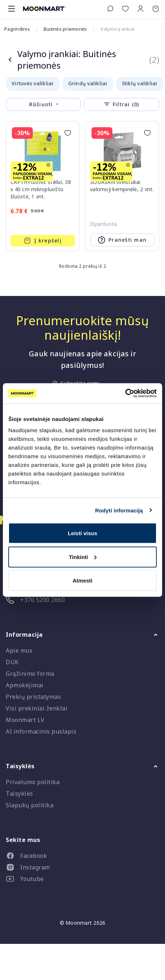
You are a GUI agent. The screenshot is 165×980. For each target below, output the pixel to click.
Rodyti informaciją (119, 510)
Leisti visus (82, 533)
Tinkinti (83, 557)
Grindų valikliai (88, 83)
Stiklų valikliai (140, 83)
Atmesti (82, 581)
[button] (141, 9)
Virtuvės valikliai (33, 83)
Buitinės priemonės (65, 29)
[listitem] (82, 857)
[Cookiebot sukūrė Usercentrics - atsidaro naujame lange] (125, 394)
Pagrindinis (17, 29)
